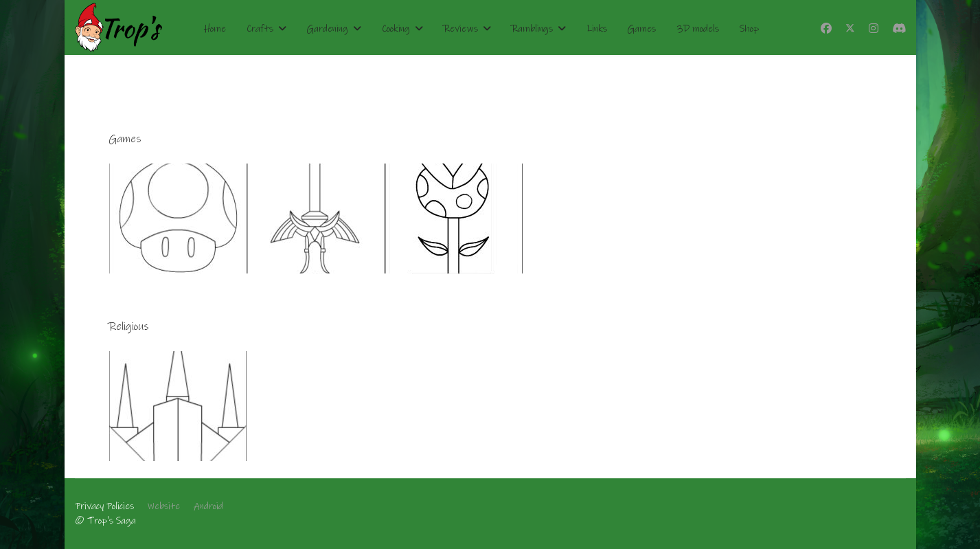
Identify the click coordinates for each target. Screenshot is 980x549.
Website (164, 506)
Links (597, 29)
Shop (749, 29)
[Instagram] (874, 29)
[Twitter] (850, 29)
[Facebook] (826, 29)
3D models (698, 29)
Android (208, 506)
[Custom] (899, 29)
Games (642, 29)
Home (215, 29)
